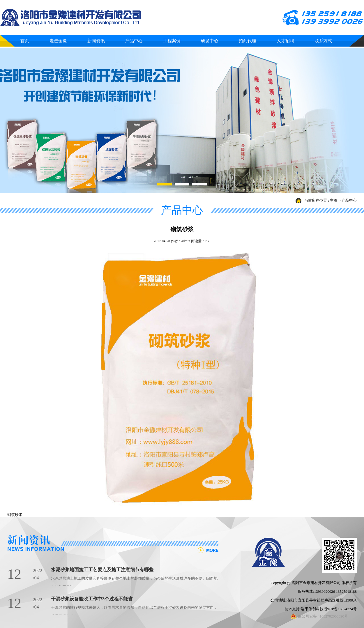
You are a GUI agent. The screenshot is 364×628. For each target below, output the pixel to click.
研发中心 (210, 41)
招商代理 (248, 41)
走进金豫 (58, 41)
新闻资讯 (96, 41)
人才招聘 (285, 41)
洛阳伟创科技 (312, 609)
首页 (25, 41)
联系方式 (323, 41)
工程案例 (172, 41)
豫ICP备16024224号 (341, 609)
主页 (334, 200)
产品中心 (134, 41)
